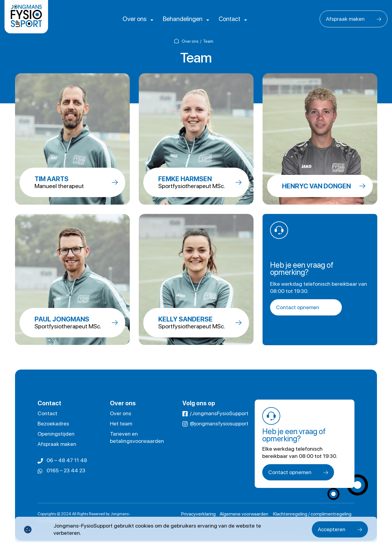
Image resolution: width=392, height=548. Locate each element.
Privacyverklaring (198, 514)
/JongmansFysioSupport (219, 413)
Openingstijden (56, 434)
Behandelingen (185, 19)
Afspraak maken (345, 19)
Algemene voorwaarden (244, 514)
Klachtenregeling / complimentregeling (312, 514)
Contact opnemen (298, 307)
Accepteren (332, 529)
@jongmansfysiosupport (219, 423)
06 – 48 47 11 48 (67, 460)
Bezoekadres (53, 423)
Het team (121, 423)
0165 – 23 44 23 (66, 470)
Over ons (146, 19)
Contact (223, 19)
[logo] (26, 17)
